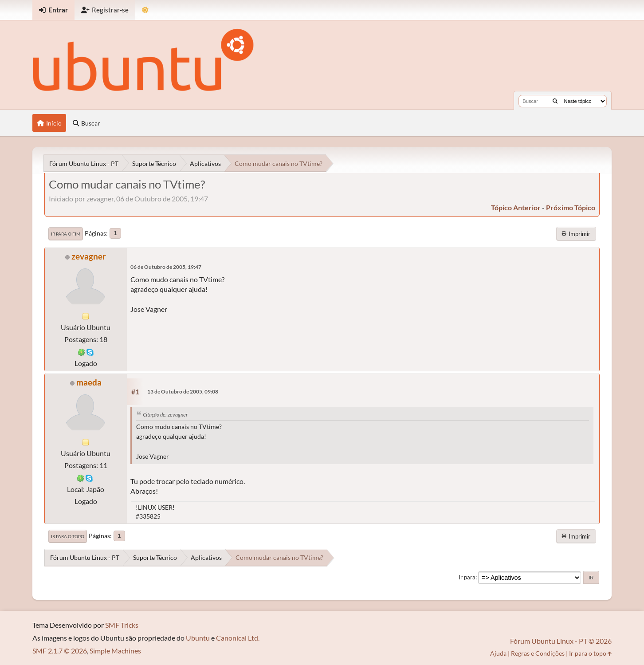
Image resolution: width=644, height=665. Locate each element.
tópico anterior (516, 207)
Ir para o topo (68, 536)
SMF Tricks (122, 625)
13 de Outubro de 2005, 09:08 (183, 392)
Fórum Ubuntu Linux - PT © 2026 (561, 641)
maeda (89, 382)
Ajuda (498, 653)
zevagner (89, 256)
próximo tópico (571, 207)
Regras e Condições (538, 653)
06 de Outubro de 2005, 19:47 (166, 267)
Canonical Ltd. (238, 638)
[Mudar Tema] (145, 10)
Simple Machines (115, 651)
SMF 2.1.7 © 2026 (60, 651)
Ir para (467, 577)
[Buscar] (555, 101)
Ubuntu (198, 638)
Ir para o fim (66, 234)
